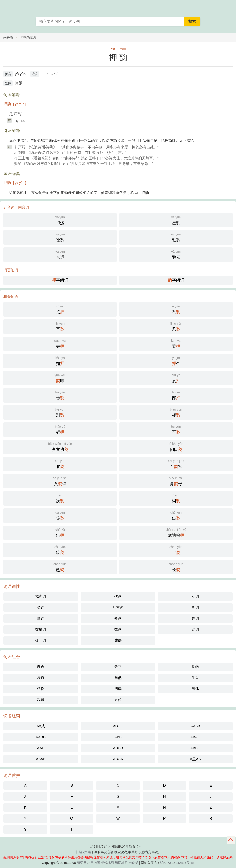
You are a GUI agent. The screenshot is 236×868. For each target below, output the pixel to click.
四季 (118, 689)
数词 (118, 629)
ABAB (41, 759)
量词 (41, 618)
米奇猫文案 (83, 852)
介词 (118, 618)
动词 (195, 596)
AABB (195, 726)
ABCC (118, 726)
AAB (41, 748)
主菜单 (230, 7)
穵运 (60, 254)
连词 (195, 618)
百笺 (176, 464)
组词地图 (121, 863)
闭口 (176, 446)
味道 (41, 678)
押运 (60, 220)
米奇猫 (8, 38)
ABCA (118, 759)
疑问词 (41, 640)
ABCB (118, 748)
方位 (118, 700)
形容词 (118, 607)
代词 (118, 596)
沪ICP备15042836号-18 (177, 863)
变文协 (60, 446)
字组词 (60, 280)
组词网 (82, 863)
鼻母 (176, 481)
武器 (41, 700)
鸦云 (176, 254)
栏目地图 (94, 863)
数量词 (41, 629)
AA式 (41, 726)
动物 (195, 667)
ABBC (195, 748)
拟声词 (41, 596)
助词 (195, 629)
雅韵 (176, 237)
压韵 (176, 220)
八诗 (60, 481)
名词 (41, 607)
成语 (118, 640)
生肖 (195, 678)
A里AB (195, 759)
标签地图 (107, 863)
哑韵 (60, 237)
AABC (41, 737)
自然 (118, 678)
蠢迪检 (176, 532)
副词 (195, 607)
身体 (195, 689)
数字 (118, 667)
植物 (41, 689)
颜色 (41, 667)
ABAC (195, 737)
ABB (118, 737)
